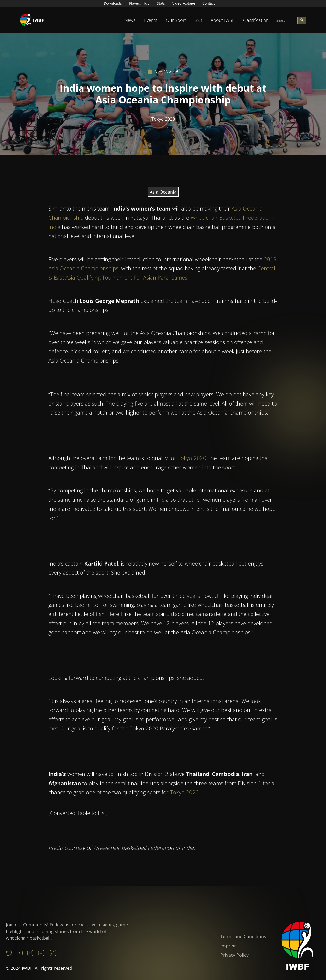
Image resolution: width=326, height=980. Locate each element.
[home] (32, 20)
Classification (256, 20)
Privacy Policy (235, 955)
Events (151, 20)
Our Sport (176, 20)
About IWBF (222, 20)
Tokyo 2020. (185, 794)
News (130, 20)
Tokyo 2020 (163, 119)
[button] (130, 20)
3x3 (198, 20)
